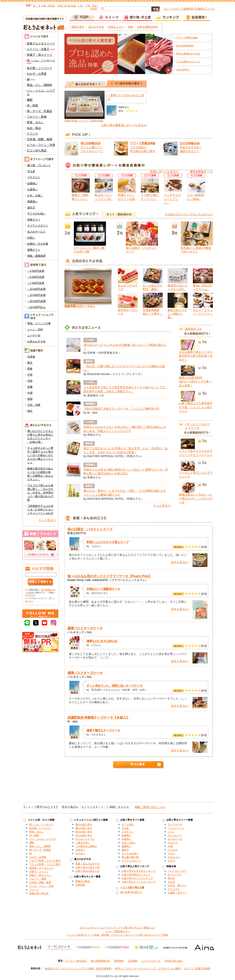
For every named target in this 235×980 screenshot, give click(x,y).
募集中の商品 (83, 881)
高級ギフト (34, 220)
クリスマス (174, 889)
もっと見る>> (47, 520)
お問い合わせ (144, 935)
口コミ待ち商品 (37, 150)
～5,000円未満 (36, 277)
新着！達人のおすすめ (87, 864)
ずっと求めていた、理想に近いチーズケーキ (115, 686)
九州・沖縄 (34, 405)
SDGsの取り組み (174, 961)
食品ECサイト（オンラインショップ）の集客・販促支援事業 (78, 969)
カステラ (173, 843)
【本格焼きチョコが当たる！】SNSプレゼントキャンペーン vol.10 (40, 510)
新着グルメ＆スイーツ (41, 43)
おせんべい (174, 857)
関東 (30, 369)
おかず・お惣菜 (37, 74)
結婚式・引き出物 (38, 244)
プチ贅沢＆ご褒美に (86, 846)
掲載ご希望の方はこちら (150, 807)
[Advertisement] (118, 787)
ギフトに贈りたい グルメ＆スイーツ (92, 147)
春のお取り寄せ (84, 824)
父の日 (171, 882)
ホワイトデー (175, 875)
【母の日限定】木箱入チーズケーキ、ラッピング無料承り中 (121, 409)
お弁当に (80, 850)
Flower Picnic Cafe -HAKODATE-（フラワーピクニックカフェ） (108, 580)
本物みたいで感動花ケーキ (103, 589)
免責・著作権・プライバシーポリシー (115, 935)
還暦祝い (33, 201)
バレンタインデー (177, 871)
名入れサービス (36, 232)
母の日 (171, 878)
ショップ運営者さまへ (118, 931)
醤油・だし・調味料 (40, 85)
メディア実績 (161, 935)
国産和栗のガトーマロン (80, 306)
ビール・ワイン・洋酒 (41, 145)
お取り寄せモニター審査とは (138, 928)
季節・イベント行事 (39, 323)
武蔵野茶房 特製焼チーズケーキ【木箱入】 (98, 718)
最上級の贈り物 (130, 857)
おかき (171, 861)
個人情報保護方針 (100, 961)
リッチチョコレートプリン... (172, 199)
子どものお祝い (36, 214)
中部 (30, 375)
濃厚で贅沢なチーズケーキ (103, 730)
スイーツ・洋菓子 (38, 49)
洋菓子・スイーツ (39, 872)
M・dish (73, 721)
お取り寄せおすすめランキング (138, 871)
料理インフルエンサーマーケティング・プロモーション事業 (147, 969)
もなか (171, 853)
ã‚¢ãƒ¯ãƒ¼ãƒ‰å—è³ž (70, 6)
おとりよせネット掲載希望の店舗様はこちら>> (189, 9)
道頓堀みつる (193, 329)
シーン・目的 (35, 329)
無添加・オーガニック (41, 868)
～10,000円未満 (37, 289)
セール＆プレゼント (131, 892)
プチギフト (34, 177)
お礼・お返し (35, 195)
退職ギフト (34, 250)
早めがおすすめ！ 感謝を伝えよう (191, 147)
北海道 (31, 357)
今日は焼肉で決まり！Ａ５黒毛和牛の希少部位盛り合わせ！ (196, 356)
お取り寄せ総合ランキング (136, 875)
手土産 (31, 171)
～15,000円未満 (37, 295)
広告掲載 (132, 961)
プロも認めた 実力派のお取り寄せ (143, 147)
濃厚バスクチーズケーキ (85, 628)
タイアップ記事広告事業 (197, 969)
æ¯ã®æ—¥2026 (44, 6)
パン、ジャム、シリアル (43, 839)
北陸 (30, 381)
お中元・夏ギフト (177, 885)
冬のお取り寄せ (84, 835)
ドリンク (33, 134)
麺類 (30, 100)
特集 (130, 27)
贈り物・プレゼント (39, 165)
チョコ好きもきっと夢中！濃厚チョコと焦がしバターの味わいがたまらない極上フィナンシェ (40, 455)
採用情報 (119, 961)
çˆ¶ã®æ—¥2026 (92, 7)
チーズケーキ (175, 824)
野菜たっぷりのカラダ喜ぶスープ (108, 542)
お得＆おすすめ (36, 342)
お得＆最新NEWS (148, 27)
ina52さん (124, 107)
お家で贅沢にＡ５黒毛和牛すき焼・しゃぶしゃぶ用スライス (196, 407)
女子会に (80, 853)
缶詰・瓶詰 (34, 128)
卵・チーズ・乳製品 (40, 111)
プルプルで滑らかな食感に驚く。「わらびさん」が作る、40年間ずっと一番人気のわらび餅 (40, 493)
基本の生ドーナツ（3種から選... (177, 314)
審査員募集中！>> (201, 171)
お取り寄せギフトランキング (137, 878)
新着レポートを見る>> (164, 171)
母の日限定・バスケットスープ (90, 529)
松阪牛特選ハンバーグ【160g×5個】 (84, 121)
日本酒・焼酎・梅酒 (40, 139)
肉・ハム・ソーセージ (41, 60)
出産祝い (33, 189)
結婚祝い (33, 183)
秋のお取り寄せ (84, 832)
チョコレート (175, 835)
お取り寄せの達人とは (87, 871)
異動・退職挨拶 (36, 256)
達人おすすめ (96, 27)
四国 (30, 399)
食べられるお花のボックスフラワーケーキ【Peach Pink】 (110, 576)
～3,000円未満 (36, 271)
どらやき (173, 850)
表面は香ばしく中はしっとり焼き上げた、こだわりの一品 (196, 498)
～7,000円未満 (36, 283)
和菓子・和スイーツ (40, 55)
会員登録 (80, 885)
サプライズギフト (38, 226)
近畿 (30, 387)
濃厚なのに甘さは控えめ (102, 641)
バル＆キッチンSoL (80, 632)
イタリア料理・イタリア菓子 (45, 861)
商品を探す (78, 27)
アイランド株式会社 (76, 961)
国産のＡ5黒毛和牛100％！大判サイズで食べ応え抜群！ (195, 382)
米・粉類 (33, 105)
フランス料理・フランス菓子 (45, 864)
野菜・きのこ (35, 122)
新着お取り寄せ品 (39, 893)
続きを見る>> (180, 562)
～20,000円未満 (37, 301)
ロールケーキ (175, 839)
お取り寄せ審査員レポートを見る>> (124, 125)
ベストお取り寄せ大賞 (132, 887)
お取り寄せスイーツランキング (138, 882)
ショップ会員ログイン (80, 935)
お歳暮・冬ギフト (177, 893)
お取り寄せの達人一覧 (87, 867)
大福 (170, 846)
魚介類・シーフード (40, 68)
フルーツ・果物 (37, 117)
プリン (171, 832)
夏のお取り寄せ (84, 828)
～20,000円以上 (37, 307)
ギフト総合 (128, 824)
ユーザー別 (34, 335)
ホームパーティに (85, 839)
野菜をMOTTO (77, 533)
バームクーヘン (176, 828)
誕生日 (31, 208)
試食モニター (116, 27)
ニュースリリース (151, 961)
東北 (30, 363)
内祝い (31, 238)
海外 (30, 411)
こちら (30, 601)
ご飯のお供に (83, 843)
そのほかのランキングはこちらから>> (189, 214)
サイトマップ (113, 928)
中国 (30, 393)
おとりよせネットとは (92, 928)
